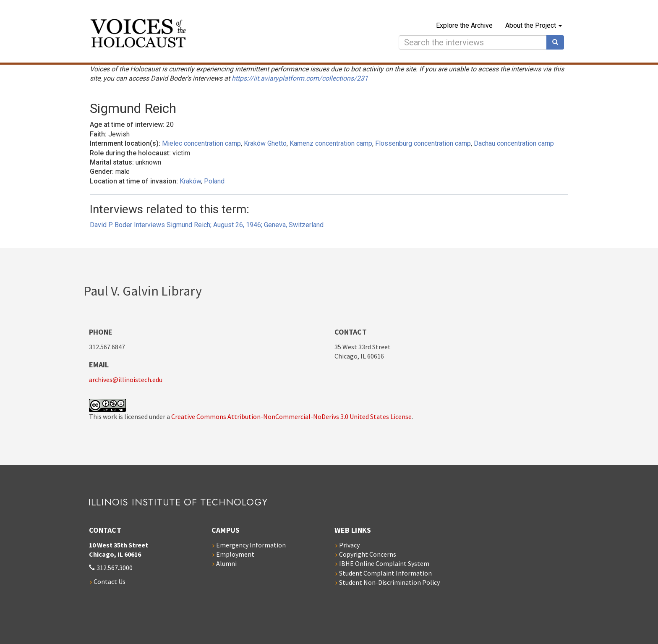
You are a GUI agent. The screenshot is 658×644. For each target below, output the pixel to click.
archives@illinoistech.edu (126, 380)
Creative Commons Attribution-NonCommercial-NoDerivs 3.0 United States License (291, 416)
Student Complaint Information (385, 573)
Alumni (226, 563)
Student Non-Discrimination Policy (389, 582)
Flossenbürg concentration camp (423, 143)
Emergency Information (251, 545)
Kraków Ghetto (265, 143)
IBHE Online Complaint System (384, 563)
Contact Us (110, 581)
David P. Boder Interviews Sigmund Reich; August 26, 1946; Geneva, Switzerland (207, 225)
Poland (214, 181)
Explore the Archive (464, 25)
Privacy (349, 545)
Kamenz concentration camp (331, 143)
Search (558, 42)
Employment (235, 554)
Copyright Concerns (368, 554)
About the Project (534, 25)
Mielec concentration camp (201, 143)
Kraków (190, 181)
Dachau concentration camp (514, 143)
